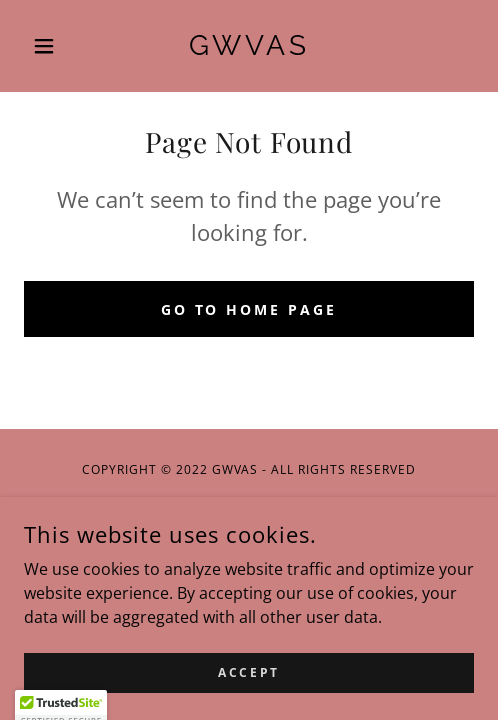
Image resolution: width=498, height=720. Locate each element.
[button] (58, 46)
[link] (249, 46)
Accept (248, 672)
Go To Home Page (249, 309)
